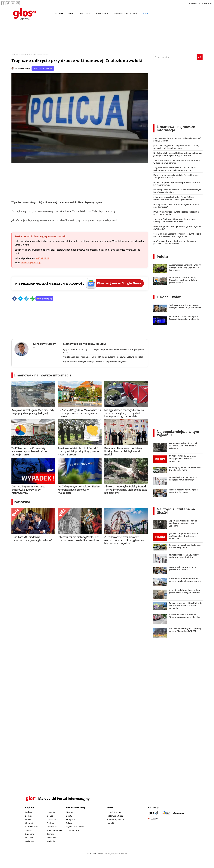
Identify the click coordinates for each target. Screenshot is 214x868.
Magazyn (70, 812)
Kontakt (110, 823)
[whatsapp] (32, 299)
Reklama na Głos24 (116, 816)
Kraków (28, 812)
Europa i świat (169, 297)
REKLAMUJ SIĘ (206, 3)
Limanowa (30, 834)
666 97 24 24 (43, 258)
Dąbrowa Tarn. (32, 827)
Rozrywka (102, 13)
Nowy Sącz (52, 812)
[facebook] (14, 299)
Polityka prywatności (116, 819)
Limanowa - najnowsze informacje (43, 375)
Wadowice (52, 838)
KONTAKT (193, 3)
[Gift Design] (153, 819)
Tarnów (50, 834)
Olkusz (50, 816)
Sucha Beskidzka (55, 830)
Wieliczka (51, 841)
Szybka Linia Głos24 (126, 13)
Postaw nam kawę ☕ (43, 68)
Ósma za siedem (74, 830)
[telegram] (26, 299)
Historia (85, 13)
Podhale (51, 823)
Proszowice (52, 827)
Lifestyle (70, 816)
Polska (162, 257)
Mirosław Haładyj (22, 68)
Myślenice (30, 841)
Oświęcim (51, 819)
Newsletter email (115, 812)
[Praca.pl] (153, 813)
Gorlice (28, 830)
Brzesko (29, 819)
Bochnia (29, 816)
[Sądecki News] (166, 813)
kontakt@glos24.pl (31, 263)
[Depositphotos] (179, 813)
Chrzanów (30, 823)
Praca (147, 13)
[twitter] (20, 299)
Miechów (29, 838)
